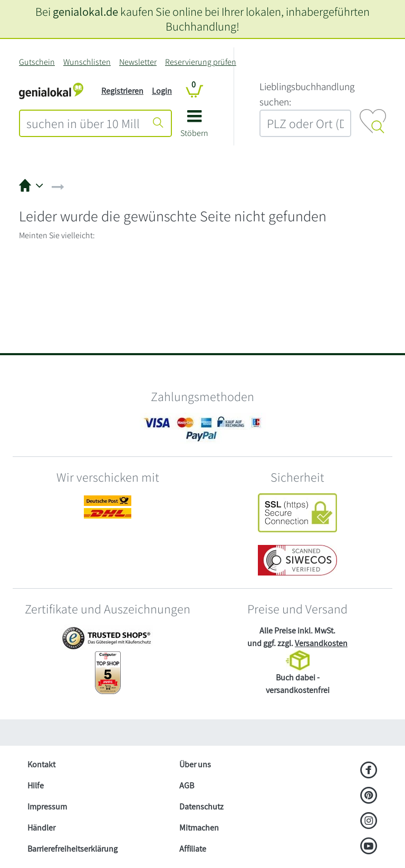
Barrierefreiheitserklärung (73, 849)
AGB (187, 786)
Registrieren (122, 91)
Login (162, 91)
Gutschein (37, 62)
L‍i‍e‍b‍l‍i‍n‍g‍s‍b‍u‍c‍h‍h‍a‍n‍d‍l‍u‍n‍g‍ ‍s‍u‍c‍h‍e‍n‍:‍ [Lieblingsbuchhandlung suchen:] (307, 94)
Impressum (47, 807)
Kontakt (41, 764)
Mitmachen (199, 828)
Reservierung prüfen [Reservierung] (201, 62)
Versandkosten (321, 643)
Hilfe (36, 786)
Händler (41, 828)
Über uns (195, 764)
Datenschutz (201, 807)
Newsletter (138, 62)
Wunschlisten (87, 62)
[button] (194, 127)
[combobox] (83, 123)
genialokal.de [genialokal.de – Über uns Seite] (85, 11)
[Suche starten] (158, 123)
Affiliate (193, 849)
